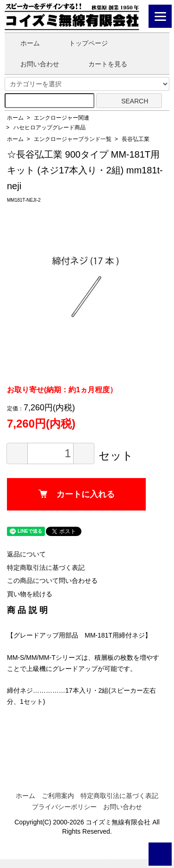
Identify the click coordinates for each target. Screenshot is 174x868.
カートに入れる (77, 494)
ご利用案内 (58, 796)
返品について (26, 554)
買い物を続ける (30, 594)
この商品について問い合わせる (52, 581)
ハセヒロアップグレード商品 (50, 128)
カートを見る (101, 64)
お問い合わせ (33, 64)
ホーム (23, 43)
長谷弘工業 (136, 139)
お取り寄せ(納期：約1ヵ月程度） (62, 390)
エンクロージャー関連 (62, 118)
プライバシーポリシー (64, 807)
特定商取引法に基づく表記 (46, 568)
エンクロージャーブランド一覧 (73, 139)
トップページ (82, 43)
